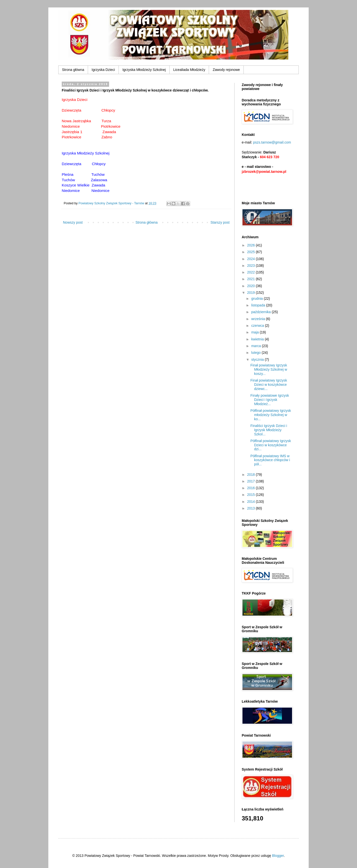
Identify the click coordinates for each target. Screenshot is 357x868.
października (261, 312)
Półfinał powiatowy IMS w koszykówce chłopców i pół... (270, 460)
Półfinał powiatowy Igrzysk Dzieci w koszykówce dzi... (271, 445)
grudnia (257, 299)
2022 (252, 272)
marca (256, 346)
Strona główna (73, 70)
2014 (252, 502)
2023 (252, 266)
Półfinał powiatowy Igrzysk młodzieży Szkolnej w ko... (271, 415)
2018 (252, 475)
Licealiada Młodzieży (189, 70)
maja (255, 332)
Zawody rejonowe (226, 70)
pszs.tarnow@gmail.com (272, 142)
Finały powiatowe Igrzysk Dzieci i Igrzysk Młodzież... (270, 400)
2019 (252, 293)
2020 (252, 286)
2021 (252, 279)
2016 (252, 488)
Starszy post (220, 222)
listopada (259, 305)
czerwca (258, 326)
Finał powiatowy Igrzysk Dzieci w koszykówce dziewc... (269, 385)
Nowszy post (73, 222)
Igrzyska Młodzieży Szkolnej (144, 70)
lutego (256, 353)
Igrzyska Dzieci (103, 70)
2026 (252, 245)
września (258, 319)
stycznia (258, 359)
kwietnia (258, 339)
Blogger (278, 856)
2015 (252, 495)
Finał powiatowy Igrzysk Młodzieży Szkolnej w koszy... (269, 369)
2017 (252, 481)
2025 (252, 252)
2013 (252, 508)
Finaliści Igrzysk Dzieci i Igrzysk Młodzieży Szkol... (269, 430)
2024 (252, 259)
